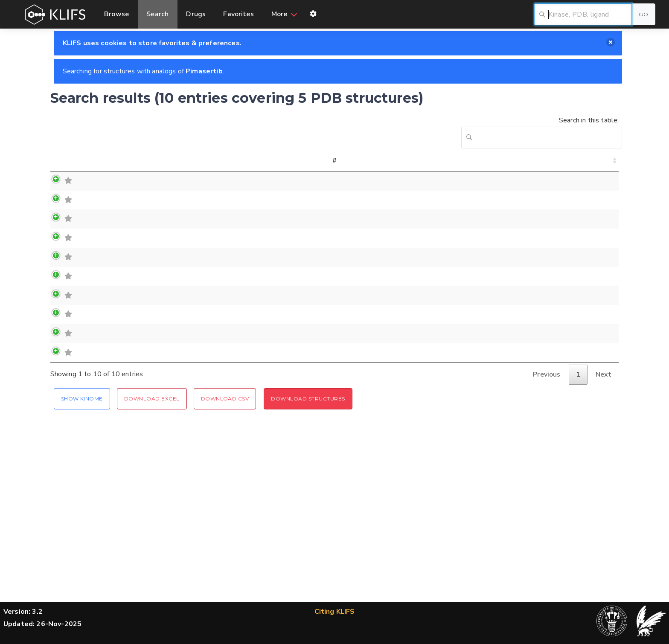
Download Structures (308, 533)
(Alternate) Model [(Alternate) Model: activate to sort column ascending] (276, 167)
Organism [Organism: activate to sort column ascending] (510, 166)
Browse (116, 14)
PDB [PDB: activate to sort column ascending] (196, 166)
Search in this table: (540, 132)
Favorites (239, 14)
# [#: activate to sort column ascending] (60, 166)
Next (604, 510)
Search (158, 14)
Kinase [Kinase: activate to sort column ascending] (89, 166)
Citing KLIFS (335, 612)
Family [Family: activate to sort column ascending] (127, 166)
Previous (547, 510)
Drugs (197, 14)
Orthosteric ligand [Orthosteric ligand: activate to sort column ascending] (397, 166)
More (280, 14)
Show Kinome (82, 533)
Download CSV (225, 533)
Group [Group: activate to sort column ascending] (163, 166)
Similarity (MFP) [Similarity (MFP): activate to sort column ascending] (563, 167)
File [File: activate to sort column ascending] (605, 166)
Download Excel (152, 533)
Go (643, 14)
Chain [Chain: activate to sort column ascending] (228, 166)
